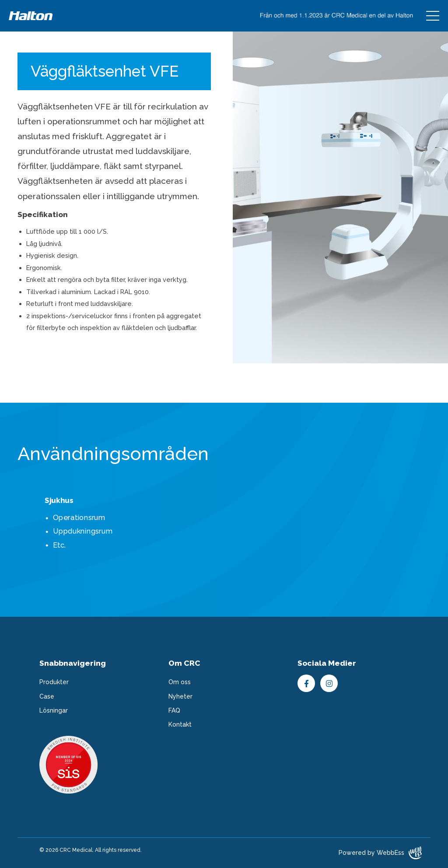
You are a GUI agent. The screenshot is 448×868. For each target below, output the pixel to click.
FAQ (174, 710)
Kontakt (180, 724)
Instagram (329, 683)
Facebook (306, 683)
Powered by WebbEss (380, 853)
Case (47, 696)
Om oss (180, 682)
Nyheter (180, 696)
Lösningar (54, 710)
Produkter (54, 682)
